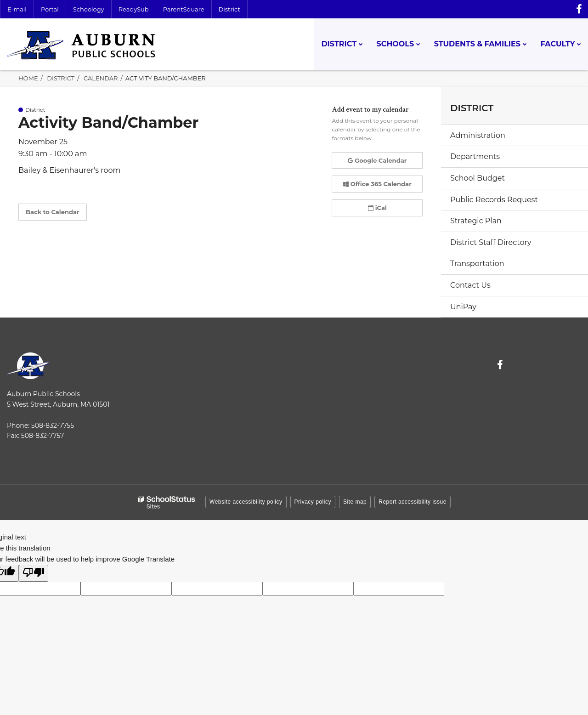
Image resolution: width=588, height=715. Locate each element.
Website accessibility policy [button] (246, 502)
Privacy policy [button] (313, 502)
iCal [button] (377, 208)
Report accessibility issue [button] (413, 502)
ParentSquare (184, 9)
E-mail (17, 9)
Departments (475, 156)
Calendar (101, 78)
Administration (478, 135)
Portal (50, 9)
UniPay (463, 307)
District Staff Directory (491, 242)
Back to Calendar (53, 212)
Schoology (89, 9)
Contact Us (470, 285)
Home (28, 78)
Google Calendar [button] (377, 160)
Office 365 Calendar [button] (377, 184)
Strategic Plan (476, 221)
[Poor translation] (34, 573)
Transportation (477, 264)
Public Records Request (494, 200)
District (229, 9)
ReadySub (134, 9)
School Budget (478, 178)
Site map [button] (355, 502)
